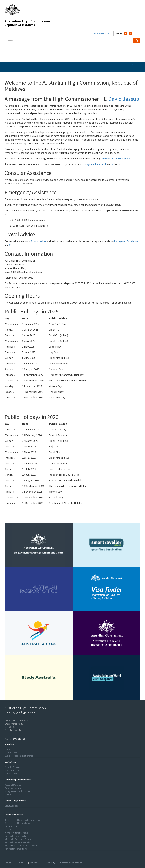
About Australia (12, 806)
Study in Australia (13, 794)
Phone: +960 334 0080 (15, 739)
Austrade (8, 829)
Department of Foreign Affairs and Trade (22, 820)
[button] (8, 744)
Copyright (9, 863)
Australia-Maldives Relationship (19, 756)
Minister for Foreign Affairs (16, 836)
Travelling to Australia (14, 788)
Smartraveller (38, 241)
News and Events (12, 753)
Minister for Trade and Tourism (18, 839)
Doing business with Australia (18, 791)
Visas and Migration (13, 785)
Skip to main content (103, 33)
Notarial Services (12, 773)
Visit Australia (11, 826)
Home (7, 749)
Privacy (21, 863)
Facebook (101, 164)
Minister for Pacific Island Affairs (19, 842)
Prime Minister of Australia (16, 833)
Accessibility (50, 863)
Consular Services (12, 767)
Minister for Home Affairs (16, 849)
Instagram (88, 164)
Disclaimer (34, 863)
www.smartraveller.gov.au (117, 158)
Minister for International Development (22, 845)
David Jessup (124, 99)
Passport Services (12, 770)
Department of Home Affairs (17, 823)
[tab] (72, 744)
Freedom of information (71, 863)
